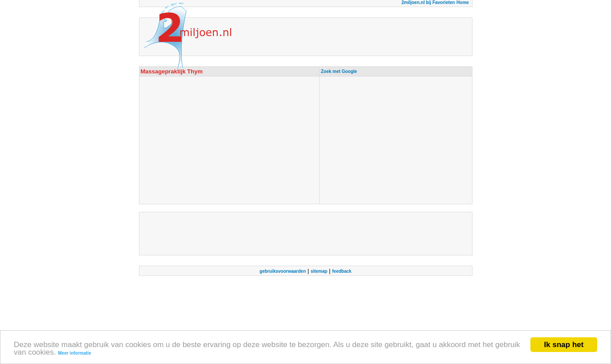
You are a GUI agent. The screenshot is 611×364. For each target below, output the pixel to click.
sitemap (319, 271)
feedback (342, 271)
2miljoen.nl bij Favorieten (428, 2)
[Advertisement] (396, 140)
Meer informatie (74, 353)
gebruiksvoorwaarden (283, 271)
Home (463, 2)
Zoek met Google (339, 71)
